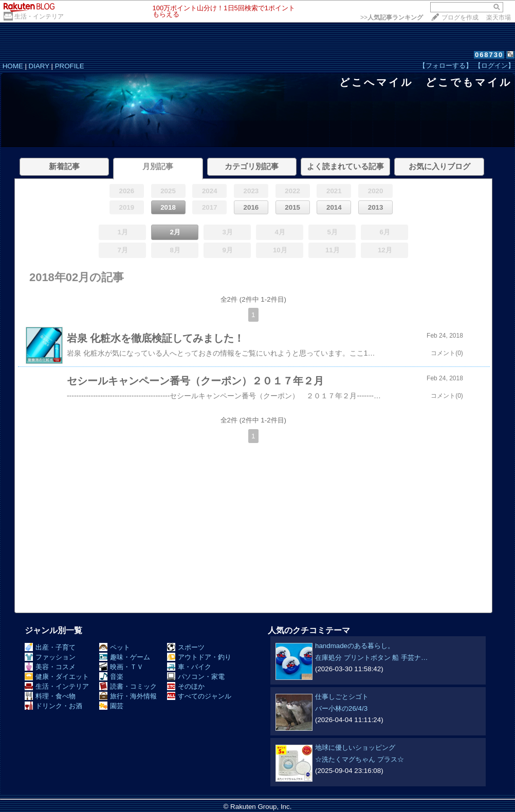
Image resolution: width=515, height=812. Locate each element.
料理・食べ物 (50, 696)
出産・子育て (50, 647)
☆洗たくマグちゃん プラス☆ (360, 759)
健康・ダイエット (57, 677)
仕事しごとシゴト (342, 697)
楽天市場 (499, 17)
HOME (13, 66)
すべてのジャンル (199, 696)
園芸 (111, 706)
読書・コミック (128, 686)
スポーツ (186, 647)
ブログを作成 (460, 17)
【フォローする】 (446, 66)
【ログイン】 (494, 66)
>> (392, 17)
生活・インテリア (39, 16)
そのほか (186, 686)
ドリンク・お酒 (53, 706)
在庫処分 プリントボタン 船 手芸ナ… (371, 658)
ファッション (50, 657)
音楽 (111, 677)
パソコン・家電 (196, 677)
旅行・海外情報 (128, 696)
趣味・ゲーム (125, 657)
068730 (489, 55)
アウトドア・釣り (199, 657)
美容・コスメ (50, 667)
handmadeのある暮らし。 (355, 646)
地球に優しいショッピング (355, 748)
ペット (115, 647)
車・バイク (189, 667)
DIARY (39, 66)
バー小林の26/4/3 (341, 708)
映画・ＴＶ (121, 667)
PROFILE (70, 66)
